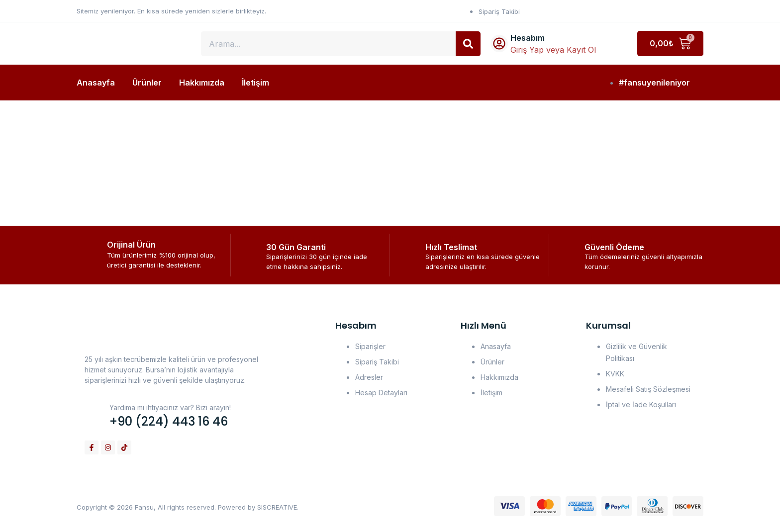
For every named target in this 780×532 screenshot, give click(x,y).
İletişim (255, 83)
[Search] (468, 44)
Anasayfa (96, 83)
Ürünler (147, 83)
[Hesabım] (499, 44)
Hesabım (528, 38)
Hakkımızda (202, 83)
